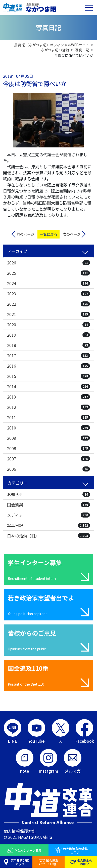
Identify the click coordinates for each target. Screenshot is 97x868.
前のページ (25, 234)
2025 (48, 273)
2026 (48, 263)
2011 (48, 417)
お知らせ (48, 494)
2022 (48, 304)
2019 (48, 335)
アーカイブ (17, 251)
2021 (48, 314)
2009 (48, 438)
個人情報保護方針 (20, 831)
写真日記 (48, 525)
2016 (48, 366)
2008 (48, 448)
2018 (48, 345)
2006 (48, 469)
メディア (48, 515)
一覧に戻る (48, 234)
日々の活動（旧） (48, 536)
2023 (48, 294)
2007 (48, 459)
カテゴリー (18, 483)
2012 (48, 407)
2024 (48, 283)
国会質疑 (48, 505)
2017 (48, 356)
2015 (48, 376)
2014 (48, 386)
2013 (48, 397)
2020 (48, 325)
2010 (48, 428)
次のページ (72, 234)
